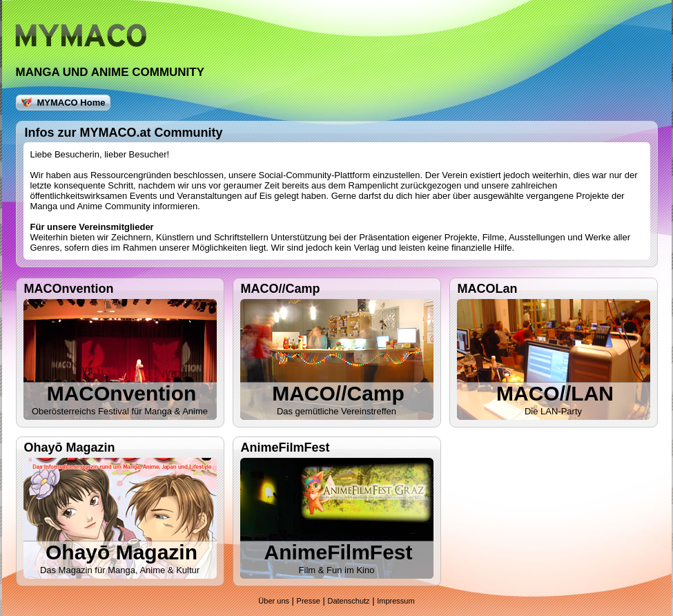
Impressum (396, 601)
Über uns (274, 601)
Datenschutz (348, 601)
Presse (309, 601)
